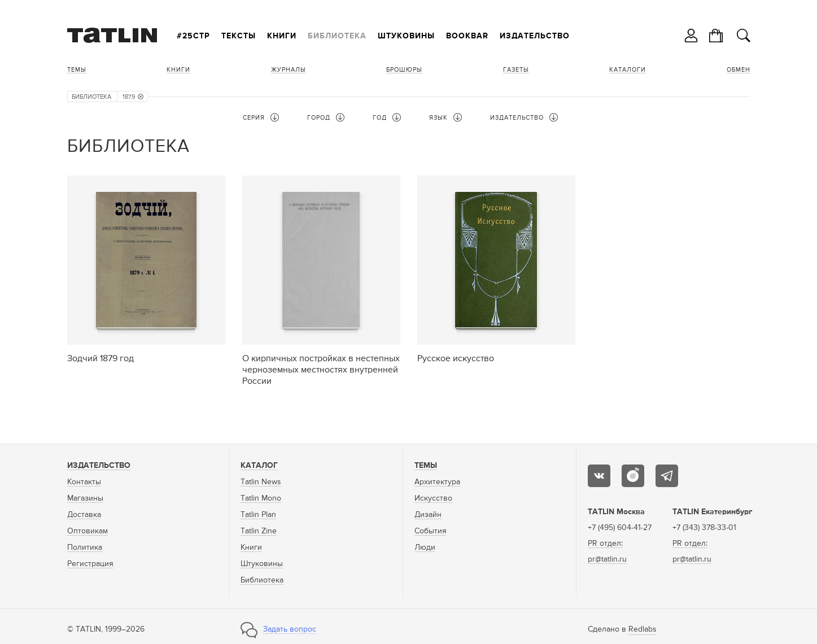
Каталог (259, 466)
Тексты (239, 36)
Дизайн (428, 515)
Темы (77, 70)
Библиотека (337, 36)
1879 (133, 97)
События (431, 531)
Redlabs (643, 629)
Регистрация (90, 564)
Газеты (516, 70)
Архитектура (437, 482)
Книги (282, 36)
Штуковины (406, 36)
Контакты (84, 482)
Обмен (739, 70)
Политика (85, 547)
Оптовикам (88, 531)
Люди (425, 547)
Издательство (535, 36)
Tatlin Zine (259, 531)
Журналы (289, 70)
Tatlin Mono (261, 498)
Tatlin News (261, 482)
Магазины (85, 498)
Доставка (84, 515)
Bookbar (467, 36)
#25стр (193, 36)
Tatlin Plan (258, 515)
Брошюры (404, 70)
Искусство (433, 498)
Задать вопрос (290, 629)
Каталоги (628, 70)
